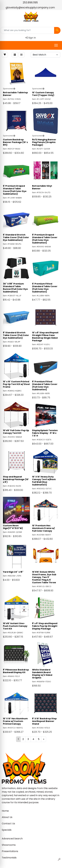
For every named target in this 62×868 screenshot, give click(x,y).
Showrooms (9, 845)
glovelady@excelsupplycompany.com (30, 8)
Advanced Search (12, 839)
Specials (7, 830)
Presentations (10, 851)
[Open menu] (56, 45)
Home (5, 811)
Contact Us (8, 824)
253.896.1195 (30, 3)
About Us (7, 817)
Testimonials (9, 858)
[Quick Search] (27, 30)
